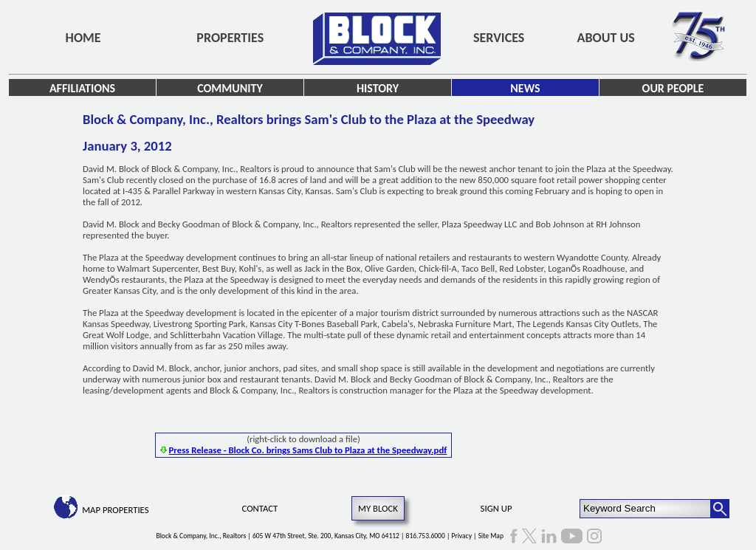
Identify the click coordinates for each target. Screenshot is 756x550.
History (378, 88)
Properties (230, 38)
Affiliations (82, 88)
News (525, 88)
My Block (378, 508)
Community (230, 88)
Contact (260, 508)
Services (499, 38)
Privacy (461, 536)
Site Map (491, 536)
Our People (673, 88)
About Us (606, 38)
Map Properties (115, 510)
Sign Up (496, 508)
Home (83, 38)
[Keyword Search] (646, 509)
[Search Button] (720, 509)
